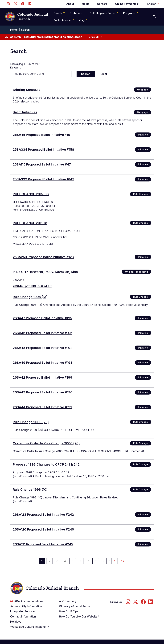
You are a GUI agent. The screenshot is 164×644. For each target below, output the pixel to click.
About (70, 4)
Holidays (16, 622)
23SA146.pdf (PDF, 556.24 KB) (33, 286)
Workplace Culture (30, 627)
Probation (76, 13)
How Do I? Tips (69, 611)
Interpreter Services (23, 611)
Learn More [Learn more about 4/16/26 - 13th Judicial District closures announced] (95, 37)
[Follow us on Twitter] (15, 4)
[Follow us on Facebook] (23, 4)
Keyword (16, 68)
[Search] (155, 17)
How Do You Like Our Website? (79, 617)
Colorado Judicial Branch (27, 17)
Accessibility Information (26, 606)
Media (86, 4)
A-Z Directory (68, 601)
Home (14, 30)
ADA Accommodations (27, 601)
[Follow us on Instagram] (8, 4)
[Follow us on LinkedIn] (30, 4)
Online (127, 4)
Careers (102, 4)
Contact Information (23, 617)
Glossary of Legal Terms (75, 606)
